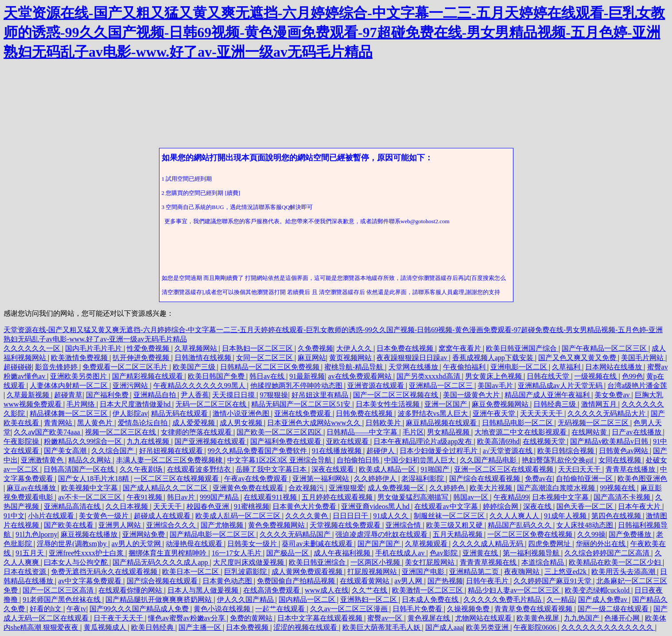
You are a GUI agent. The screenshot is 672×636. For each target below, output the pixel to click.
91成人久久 (392, 516)
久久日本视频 (128, 506)
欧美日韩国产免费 (217, 376)
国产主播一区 (201, 627)
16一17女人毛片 (237, 553)
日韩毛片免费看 (418, 609)
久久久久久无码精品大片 (607, 413)
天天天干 (168, 506)
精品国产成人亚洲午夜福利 (548, 395)
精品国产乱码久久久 (521, 525)
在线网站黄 (590, 432)
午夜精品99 (511, 497)
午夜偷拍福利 (465, 367)
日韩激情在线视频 (204, 358)
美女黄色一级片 (105, 516)
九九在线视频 (149, 441)
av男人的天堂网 (137, 544)
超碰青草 (68, 395)
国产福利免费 (108, 395)
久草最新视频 (29, 395)
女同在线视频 (621, 460)
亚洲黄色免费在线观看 (249, 488)
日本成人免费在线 (431, 599)
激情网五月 (600, 404)
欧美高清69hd (498, 441)
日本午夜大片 (640, 506)
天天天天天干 (542, 413)
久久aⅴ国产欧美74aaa (48, 432)
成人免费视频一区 (397, 488)
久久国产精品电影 (489, 460)
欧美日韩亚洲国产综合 (522, 348)
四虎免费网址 (550, 544)
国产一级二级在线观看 (614, 609)
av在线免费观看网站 (361, 376)
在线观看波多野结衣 (200, 469)
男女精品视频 (449, 432)
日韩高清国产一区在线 (80, 469)
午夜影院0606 (536, 627)
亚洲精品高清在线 (73, 506)
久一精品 (561, 599)
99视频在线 (618, 488)
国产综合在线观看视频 (486, 479)
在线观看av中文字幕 (447, 506)
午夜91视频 (145, 497)
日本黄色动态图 (228, 581)
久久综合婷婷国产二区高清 (608, 553)
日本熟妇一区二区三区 (258, 348)
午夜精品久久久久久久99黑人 (200, 386)
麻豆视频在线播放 (90, 534)
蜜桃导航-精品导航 (355, 367)
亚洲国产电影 (424, 572)
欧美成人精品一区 (388, 469)
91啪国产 (436, 469)
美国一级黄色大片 (472, 395)
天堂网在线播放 (414, 367)
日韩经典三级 (555, 404)
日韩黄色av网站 (624, 451)
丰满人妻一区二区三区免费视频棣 (170, 460)
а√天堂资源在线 (509, 451)
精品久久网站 (90, 460)
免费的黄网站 (252, 618)
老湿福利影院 (423, 479)
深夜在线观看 (334, 469)
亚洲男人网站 (120, 525)
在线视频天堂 (545, 441)
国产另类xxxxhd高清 (429, 376)
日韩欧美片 (384, 423)
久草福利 (567, 367)
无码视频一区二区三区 (594, 423)
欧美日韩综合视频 (567, 451)
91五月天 (31, 553)
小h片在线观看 (52, 516)
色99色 (633, 376)
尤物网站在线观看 (484, 618)
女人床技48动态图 (586, 525)
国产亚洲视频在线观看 (211, 441)
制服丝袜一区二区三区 (450, 516)
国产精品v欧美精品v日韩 (610, 441)
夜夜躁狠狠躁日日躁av (413, 358)
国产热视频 (445, 581)
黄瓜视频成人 (106, 627)
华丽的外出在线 (602, 544)
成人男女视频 (242, 423)
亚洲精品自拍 (155, 395)
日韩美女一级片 (253, 544)
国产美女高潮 (66, 451)
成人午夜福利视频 (343, 553)
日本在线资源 (26, 572)
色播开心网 (623, 618)
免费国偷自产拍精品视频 (297, 581)
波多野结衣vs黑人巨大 (434, 413)
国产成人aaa (444, 627)
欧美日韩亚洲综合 (318, 562)
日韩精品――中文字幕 (363, 432)
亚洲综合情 (404, 525)
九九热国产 (583, 618)
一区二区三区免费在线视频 (531, 534)
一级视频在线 (596, 376)
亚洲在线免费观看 (303, 413)
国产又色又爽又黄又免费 (578, 358)
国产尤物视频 (223, 525)
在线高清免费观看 (272, 590)
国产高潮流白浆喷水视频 (557, 488)
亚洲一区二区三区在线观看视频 (505, 469)
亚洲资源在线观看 (377, 386)
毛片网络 (82, 404)
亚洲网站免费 (144, 534)
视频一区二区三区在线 (121, 432)
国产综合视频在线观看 (163, 581)
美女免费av (613, 395)
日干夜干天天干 (119, 618)
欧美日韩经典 (153, 627)
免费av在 (539, 479)
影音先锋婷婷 (57, 367)
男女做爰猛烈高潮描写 (414, 497)
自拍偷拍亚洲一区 (585, 479)
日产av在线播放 (637, 432)
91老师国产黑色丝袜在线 (62, 599)
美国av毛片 (496, 386)
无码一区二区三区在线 (212, 404)
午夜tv (76, 609)
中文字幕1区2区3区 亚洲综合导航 (280, 460)
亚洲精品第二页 (475, 572)
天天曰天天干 (580, 469)
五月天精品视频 (458, 534)
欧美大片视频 (492, 488)
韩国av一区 (472, 497)
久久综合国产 (113, 451)
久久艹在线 (370, 590)
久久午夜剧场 (142, 469)
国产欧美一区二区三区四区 (280, 432)
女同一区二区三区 (265, 358)
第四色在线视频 (617, 516)
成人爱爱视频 (194, 423)
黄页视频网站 (351, 358)
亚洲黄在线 (481, 553)
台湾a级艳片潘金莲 (637, 386)
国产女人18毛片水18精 (94, 479)
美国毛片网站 (643, 358)
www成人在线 (327, 590)
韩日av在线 (268, 376)
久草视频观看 (427, 544)
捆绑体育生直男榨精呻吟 (168, 553)
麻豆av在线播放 (32, 488)
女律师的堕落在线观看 (197, 432)
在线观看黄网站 (365, 581)
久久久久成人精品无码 (489, 544)
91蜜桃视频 (252, 506)
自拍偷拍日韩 (359, 460)
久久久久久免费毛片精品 (503, 599)
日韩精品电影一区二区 (518, 423)
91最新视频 (307, 376)
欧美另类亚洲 (488, 627)
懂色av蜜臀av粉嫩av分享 (187, 618)
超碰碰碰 (18, 367)
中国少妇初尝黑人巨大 (420, 460)
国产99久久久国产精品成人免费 (140, 609)
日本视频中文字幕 (561, 497)
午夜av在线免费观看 (257, 479)
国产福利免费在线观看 (287, 441)
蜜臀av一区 (386, 618)
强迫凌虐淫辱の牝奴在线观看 (382, 534)
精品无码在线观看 (180, 413)
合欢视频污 (307, 488)
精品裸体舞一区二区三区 (70, 413)
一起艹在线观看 (281, 609)
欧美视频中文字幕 (90, 488)
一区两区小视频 (376, 562)
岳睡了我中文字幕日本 (272, 469)
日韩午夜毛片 (488, 581)
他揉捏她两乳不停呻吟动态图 (297, 386)
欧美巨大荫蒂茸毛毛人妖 (382, 627)
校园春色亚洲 (209, 506)
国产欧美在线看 (70, 525)
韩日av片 (182, 497)
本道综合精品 (544, 562)
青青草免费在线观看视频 (534, 609)
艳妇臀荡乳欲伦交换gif (559, 460)
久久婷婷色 (448, 488)
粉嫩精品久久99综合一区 (84, 441)
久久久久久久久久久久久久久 (608, 627)
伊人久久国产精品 (246, 599)
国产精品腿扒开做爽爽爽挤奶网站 (159, 599)
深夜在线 (538, 506)
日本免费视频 (248, 627)
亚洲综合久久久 (172, 525)
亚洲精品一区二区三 (442, 386)
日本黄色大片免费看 (305, 506)
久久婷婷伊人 (376, 479)
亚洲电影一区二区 (520, 367)
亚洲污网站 (131, 386)
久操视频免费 (469, 609)
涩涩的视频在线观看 (306, 627)
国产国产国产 (380, 544)
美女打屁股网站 (431, 562)
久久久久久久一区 (33, 348)
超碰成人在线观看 (163, 516)
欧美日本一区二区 (191, 572)
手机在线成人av (401, 553)
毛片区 (413, 432)
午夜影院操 (22, 441)
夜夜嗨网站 (523, 572)
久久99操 (591, 534)
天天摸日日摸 (234, 395)
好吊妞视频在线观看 (172, 451)
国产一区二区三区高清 (59, 590)
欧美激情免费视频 (80, 358)
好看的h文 (47, 609)
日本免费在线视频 (406, 348)
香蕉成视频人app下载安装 (494, 358)
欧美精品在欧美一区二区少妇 (616, 562)
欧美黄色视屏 (539, 618)
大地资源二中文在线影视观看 (521, 432)
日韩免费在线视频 (365, 413)
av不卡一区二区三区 (91, 497)
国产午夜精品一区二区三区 (605, 348)
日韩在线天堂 (549, 376)
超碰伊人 (381, 451)
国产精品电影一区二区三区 (213, 534)
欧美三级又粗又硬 (455, 525)
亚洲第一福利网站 (322, 479)
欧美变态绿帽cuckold (598, 590)
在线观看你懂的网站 (131, 590)
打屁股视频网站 (373, 572)
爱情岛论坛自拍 (144, 423)
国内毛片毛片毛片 (94, 348)
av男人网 (409, 581)
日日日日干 (351, 516)
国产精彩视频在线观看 (148, 376)
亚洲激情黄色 (43, 460)
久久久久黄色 (307, 516)
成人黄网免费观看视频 (308, 572)
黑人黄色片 (96, 423)
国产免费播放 (631, 534)
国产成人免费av (604, 599)
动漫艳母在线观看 (195, 544)
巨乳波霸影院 (246, 572)
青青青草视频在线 (489, 562)
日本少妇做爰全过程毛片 (439, 451)
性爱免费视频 (149, 348)
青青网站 (59, 423)
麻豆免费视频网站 (501, 404)
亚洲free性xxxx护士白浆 (87, 553)
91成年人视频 (566, 516)
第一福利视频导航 (532, 553)
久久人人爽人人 (515, 516)
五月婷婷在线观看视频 (338, 497)
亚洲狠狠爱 (346, 488)
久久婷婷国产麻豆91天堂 (553, 581)
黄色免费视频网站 (277, 525)
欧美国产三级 (195, 367)
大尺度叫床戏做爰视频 (249, 562)
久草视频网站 (197, 348)
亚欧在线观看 (348, 441)
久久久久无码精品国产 (296, 534)
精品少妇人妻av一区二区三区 (515, 590)
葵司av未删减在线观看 (318, 544)
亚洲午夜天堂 (495, 413)
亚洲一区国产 (447, 404)
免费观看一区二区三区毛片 (126, 367)
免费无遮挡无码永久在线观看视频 (105, 572)
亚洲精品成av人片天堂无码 (561, 386)
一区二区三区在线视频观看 (177, 479)
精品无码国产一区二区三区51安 (302, 404)
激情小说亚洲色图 (242, 413)
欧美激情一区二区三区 (428, 590)
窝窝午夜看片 (461, 348)
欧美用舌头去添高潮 (624, 572)
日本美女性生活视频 (388, 404)
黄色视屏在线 (430, 618)
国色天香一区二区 (586, 506)
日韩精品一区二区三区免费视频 (271, 367)
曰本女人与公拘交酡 (77, 562)
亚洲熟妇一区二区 (369, 599)
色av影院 (445, 553)
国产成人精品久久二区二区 (166, 488)
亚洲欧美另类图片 (79, 376)
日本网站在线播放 (614, 367)
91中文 (14, 516)
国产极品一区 (288, 553)
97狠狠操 (274, 395)
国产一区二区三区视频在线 (396, 395)
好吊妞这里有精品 (321, 395)
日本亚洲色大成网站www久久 (315, 423)
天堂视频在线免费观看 (346, 525)
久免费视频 (315, 348)
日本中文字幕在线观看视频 (321, 618)
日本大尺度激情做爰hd (136, 404)
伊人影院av (130, 413)
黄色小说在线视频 (223, 609)
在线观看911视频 (271, 497)
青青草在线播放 (631, 469)
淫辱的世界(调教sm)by (72, 544)
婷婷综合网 (501, 506)
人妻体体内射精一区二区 (70, 386)
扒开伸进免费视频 (142, 358)
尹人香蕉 (195, 395)
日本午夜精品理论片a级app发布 (423, 441)
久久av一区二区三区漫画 (350, 609)
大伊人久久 (355, 348)
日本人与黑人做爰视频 (204, 590)
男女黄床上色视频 (494, 376)
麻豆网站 (312, 358)
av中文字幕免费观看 (91, 581)
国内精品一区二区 (308, 599)
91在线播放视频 (338, 451)
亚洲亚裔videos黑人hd (376, 506)
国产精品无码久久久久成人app (161, 562)
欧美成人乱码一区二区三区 (239, 516)
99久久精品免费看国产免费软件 (258, 451)
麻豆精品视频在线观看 (442, 423)
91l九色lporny (36, 534)
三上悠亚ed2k (566, 572)
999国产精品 (220, 497)
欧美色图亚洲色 (642, 479)
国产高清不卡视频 (623, 497)
